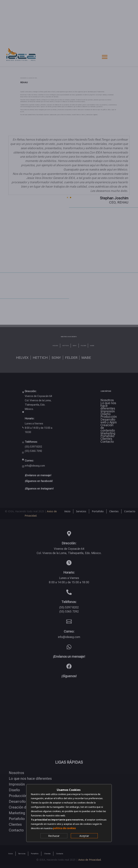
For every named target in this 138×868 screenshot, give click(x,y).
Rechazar (54, 836)
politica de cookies (64, 828)
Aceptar (84, 836)
